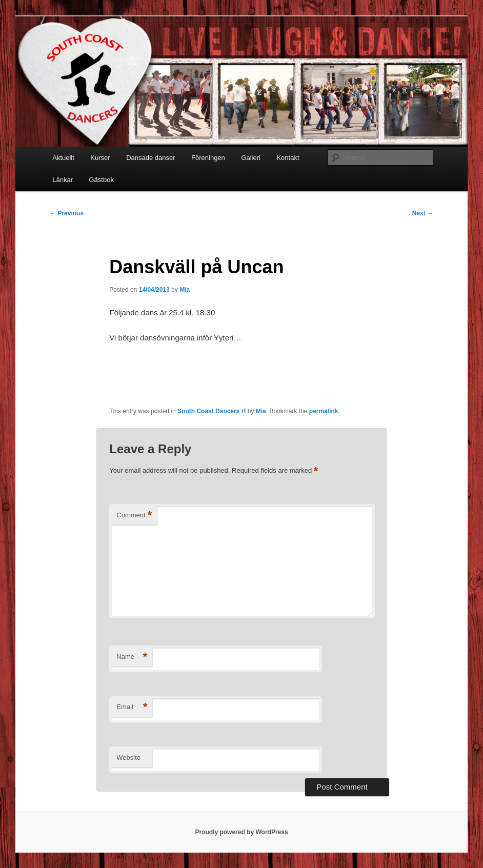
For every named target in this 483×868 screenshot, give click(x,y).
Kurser (100, 158)
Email (132, 707)
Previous (67, 213)
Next (423, 213)
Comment (134, 516)
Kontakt (288, 158)
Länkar (63, 180)
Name (132, 657)
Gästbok (101, 180)
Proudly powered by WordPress (241, 832)
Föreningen (208, 158)
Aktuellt (63, 158)
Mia (185, 290)
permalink (324, 411)
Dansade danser (150, 158)
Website (128, 758)
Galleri (251, 158)
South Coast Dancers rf (212, 411)
